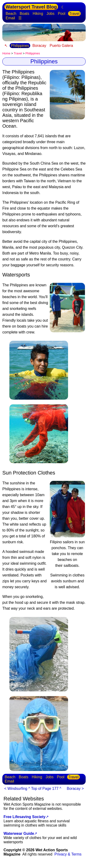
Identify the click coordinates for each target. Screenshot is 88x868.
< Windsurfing (16, 789)
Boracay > (75, 789)
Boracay (39, 46)
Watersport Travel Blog (31, 7)
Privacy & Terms (68, 854)
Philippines (20, 46)
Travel (74, 14)
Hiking (38, 14)
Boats (25, 14)
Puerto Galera (61, 46)
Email (10, 18)
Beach (11, 14)
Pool (61, 14)
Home (6, 53)
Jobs (50, 14)
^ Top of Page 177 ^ (45, 789)
